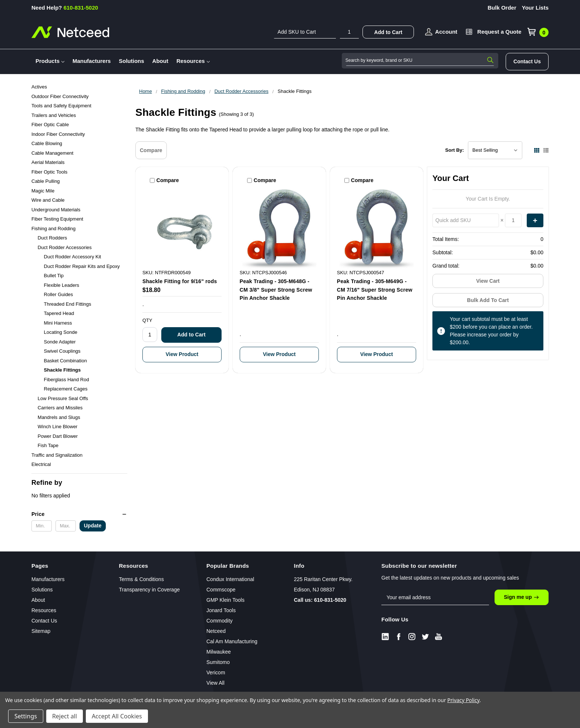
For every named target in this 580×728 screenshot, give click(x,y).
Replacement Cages (66, 389)
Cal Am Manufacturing (232, 641)
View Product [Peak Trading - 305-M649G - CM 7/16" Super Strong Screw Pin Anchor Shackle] (377, 354)
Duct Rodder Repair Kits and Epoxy (82, 266)
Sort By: (455, 150)
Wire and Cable (48, 200)
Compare (151, 150)
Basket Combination (65, 361)
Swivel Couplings (62, 351)
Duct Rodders (52, 238)
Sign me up (521, 597)
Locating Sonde (61, 332)
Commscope (221, 590)
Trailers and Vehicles (54, 115)
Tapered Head (59, 313)
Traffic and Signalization (57, 455)
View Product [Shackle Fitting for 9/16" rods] (182, 354)
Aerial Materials (48, 162)
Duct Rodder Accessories (65, 247)
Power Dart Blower (58, 436)
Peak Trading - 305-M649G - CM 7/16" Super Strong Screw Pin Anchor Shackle (375, 290)
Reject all (65, 716)
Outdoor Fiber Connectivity (60, 96)
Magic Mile (43, 191)
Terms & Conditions (141, 579)
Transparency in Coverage (149, 590)
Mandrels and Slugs (59, 417)
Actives (39, 87)
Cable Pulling (46, 181)
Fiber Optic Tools (49, 172)
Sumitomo (218, 662)
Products (50, 61)
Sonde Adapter (60, 342)
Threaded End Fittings (68, 304)
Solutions (131, 61)
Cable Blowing (47, 143)
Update (93, 526)
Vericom (216, 672)
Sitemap (41, 631)
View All (215, 683)
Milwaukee (219, 652)
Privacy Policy (463, 700)
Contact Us (527, 61)
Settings (26, 716)
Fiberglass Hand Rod (67, 380)
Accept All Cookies (117, 716)
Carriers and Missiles (60, 408)
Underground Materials (56, 210)
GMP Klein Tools (225, 600)
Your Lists (535, 8)
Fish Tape (48, 445)
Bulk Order (502, 8)
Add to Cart (388, 32)
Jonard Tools (221, 610)
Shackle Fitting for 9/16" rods (180, 281)
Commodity (220, 621)
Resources (193, 61)
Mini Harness (58, 323)
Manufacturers (92, 61)
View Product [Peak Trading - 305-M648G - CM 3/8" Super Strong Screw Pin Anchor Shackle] (279, 354)
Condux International (230, 579)
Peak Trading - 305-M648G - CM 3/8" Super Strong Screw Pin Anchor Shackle (276, 290)
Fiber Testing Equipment (57, 219)
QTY (147, 320)
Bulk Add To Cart (488, 300)
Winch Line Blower (58, 427)
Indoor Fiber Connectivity (58, 134)
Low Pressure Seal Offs (63, 398)
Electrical (41, 464)
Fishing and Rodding (53, 229)
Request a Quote (499, 32)
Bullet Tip (54, 276)
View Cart (488, 281)
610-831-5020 (65, 8)
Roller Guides (59, 294)
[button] (79, 514)
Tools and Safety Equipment (61, 106)
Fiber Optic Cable (50, 125)
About (160, 61)
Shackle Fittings (63, 370)
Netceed (216, 631)
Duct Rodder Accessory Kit (73, 257)
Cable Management (52, 153)
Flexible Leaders (62, 285)
